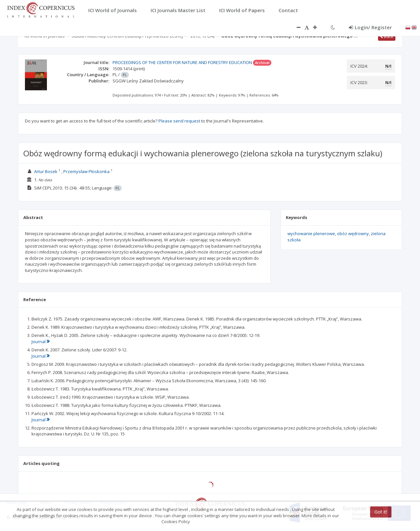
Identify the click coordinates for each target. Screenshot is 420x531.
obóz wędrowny (353, 233)
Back (387, 36)
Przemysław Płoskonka (86, 171)
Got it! (381, 512)
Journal (41, 342)
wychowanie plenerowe (311, 233)
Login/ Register (370, 27)
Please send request (179, 121)
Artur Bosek (46, 171)
